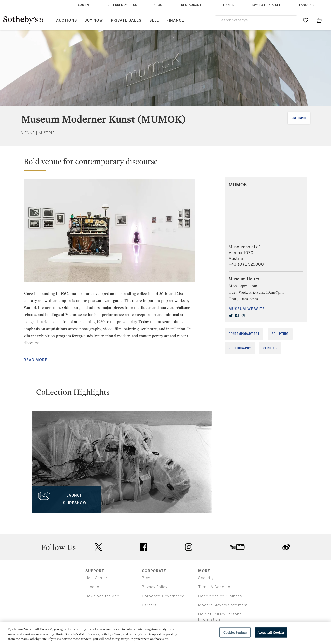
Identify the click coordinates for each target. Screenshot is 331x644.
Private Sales (126, 20)
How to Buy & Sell (267, 5)
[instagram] (243, 316)
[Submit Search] (291, 20)
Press (147, 578)
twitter (98, 547)
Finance (175, 20)
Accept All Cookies (271, 632)
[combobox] (256, 20)
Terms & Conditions (217, 587)
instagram (189, 547)
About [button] (159, 5)
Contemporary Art (244, 334)
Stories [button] (227, 5)
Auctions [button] (67, 20)
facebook (144, 547)
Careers (149, 605)
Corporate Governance (163, 596)
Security (206, 578)
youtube (237, 547)
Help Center (96, 578)
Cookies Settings (235, 632)
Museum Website (247, 309)
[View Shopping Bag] (319, 20)
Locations (95, 587)
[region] (165, 633)
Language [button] (308, 5)
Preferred (299, 118)
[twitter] (231, 316)
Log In (83, 5)
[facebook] (237, 316)
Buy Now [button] (94, 20)
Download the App (102, 596)
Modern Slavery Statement (223, 605)
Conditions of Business (220, 596)
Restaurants (192, 5)
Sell (154, 20)
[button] (109, 164)
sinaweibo (286, 547)
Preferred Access (121, 5)
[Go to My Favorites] (306, 20)
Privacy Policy (155, 587)
